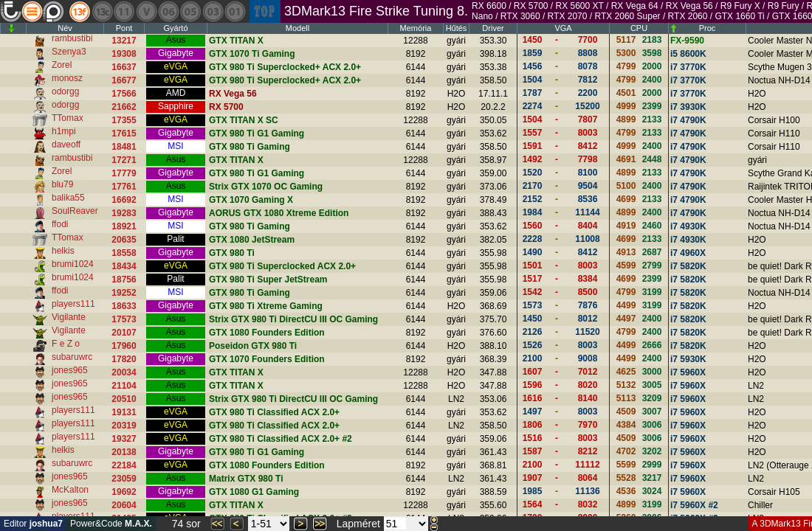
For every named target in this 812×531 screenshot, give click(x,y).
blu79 (62, 184)
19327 (124, 439)
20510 (124, 399)
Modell (297, 28)
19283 (124, 213)
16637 (124, 67)
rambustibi (72, 38)
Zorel (62, 65)
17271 (124, 160)
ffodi (60, 224)
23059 (124, 479)
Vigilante (69, 317)
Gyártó (175, 28)
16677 (124, 80)
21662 (124, 107)
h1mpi (64, 131)
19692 (124, 492)
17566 (124, 94)
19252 (124, 293)
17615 (124, 133)
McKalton (70, 490)
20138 (124, 452)
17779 (124, 173)
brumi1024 (73, 264)
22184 (124, 465)
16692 (124, 200)
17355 (124, 120)
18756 (124, 280)
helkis (63, 251)
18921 (124, 226)
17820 (124, 359)
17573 (124, 319)
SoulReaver (75, 211)
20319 (124, 426)
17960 (124, 346)
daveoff (66, 145)
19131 (124, 412)
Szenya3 (69, 52)
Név (65, 28)
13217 (124, 41)
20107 (124, 333)
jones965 (70, 370)
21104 (124, 386)
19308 (124, 54)
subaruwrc (72, 357)
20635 (124, 240)
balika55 (68, 198)
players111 (73, 304)
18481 (124, 147)
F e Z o (66, 344)
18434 (124, 266)
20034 (124, 372)
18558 (124, 253)
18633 (124, 306)
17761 (124, 187)
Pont (124, 28)
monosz (67, 78)
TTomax (68, 118)
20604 (124, 505)
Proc (708, 28)
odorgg (65, 91)
